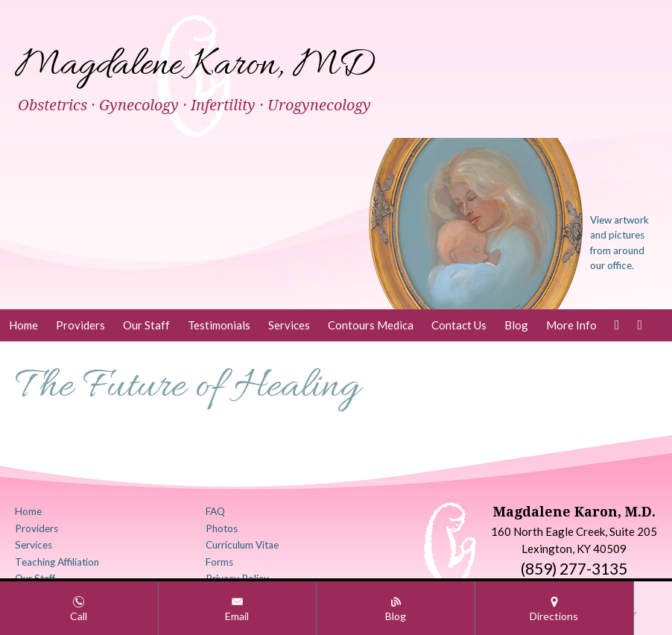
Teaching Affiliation (57, 562)
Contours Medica (371, 325)
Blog (516, 325)
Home (23, 325)
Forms (219, 562)
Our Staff (146, 325)
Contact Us (459, 325)
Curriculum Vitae (242, 545)
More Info (571, 325)
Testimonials (219, 325)
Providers (80, 325)
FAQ (215, 511)
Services (289, 325)
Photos (222, 528)
